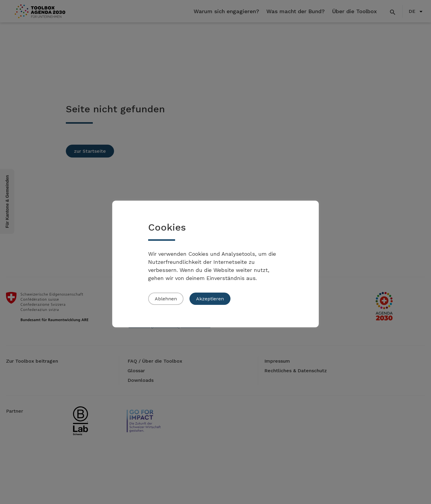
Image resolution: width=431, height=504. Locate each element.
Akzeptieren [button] (210, 299)
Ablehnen (166, 299)
